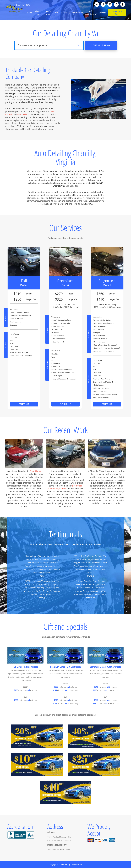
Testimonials (77, 13)
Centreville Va (24, 114)
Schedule (24, 404)
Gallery (67, 13)
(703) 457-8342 (23, 5)
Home (30, 13)
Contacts (103, 13)
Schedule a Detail (117, 13)
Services (59, 13)
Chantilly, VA (36, 471)
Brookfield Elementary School (65, 487)
